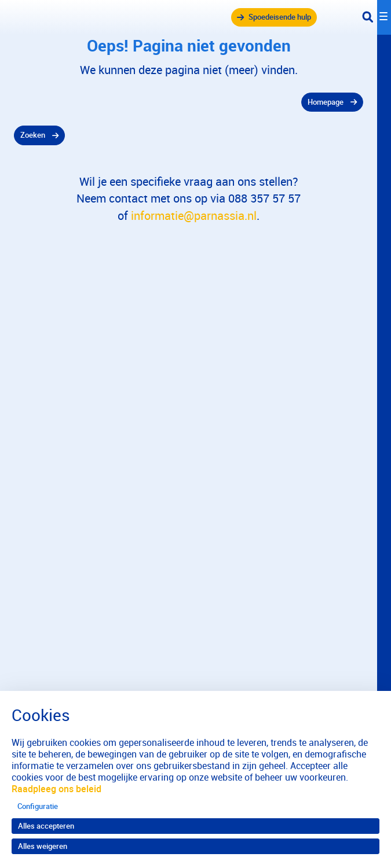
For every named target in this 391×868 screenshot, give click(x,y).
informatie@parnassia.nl (194, 216)
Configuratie (38, 806)
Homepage (326, 102)
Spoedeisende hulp (280, 17)
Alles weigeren (43, 846)
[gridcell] (189, 102)
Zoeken (33, 135)
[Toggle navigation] (377, 17)
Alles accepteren (46, 826)
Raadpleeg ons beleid (56, 789)
